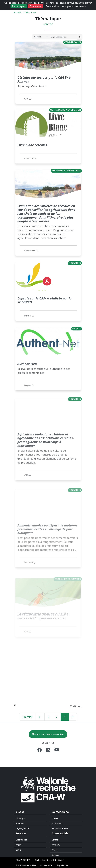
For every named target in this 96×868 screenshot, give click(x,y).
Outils (18, 850)
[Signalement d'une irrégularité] (63, 865)
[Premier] (27, 717)
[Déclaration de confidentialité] (49, 860)
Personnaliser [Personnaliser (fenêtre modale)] (53, 6)
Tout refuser (36, 6)
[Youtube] (57, 750)
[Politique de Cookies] (26, 865)
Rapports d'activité (60, 828)
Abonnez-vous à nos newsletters (48, 734)
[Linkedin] (48, 750)
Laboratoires (21, 840)
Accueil (17, 12)
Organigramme (23, 828)
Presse (55, 850)
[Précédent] (40, 717)
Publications (57, 823)
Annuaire (56, 845)
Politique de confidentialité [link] (74, 6)
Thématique (30, 12)
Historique (20, 818)
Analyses (20, 845)
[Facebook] (40, 750)
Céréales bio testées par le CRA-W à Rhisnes (44, 79)
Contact (55, 840)
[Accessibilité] (46, 865)
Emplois (55, 855)
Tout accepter (19, 6)
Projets (55, 818)
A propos (20, 823)
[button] (80, 37)
